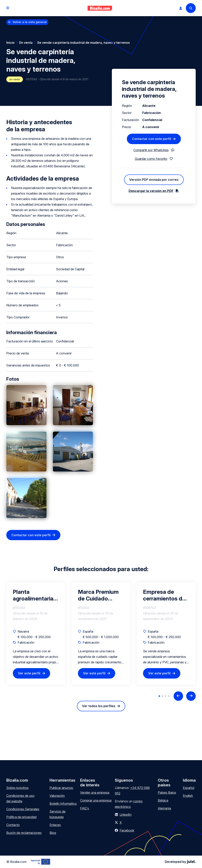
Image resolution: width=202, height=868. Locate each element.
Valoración (57, 796)
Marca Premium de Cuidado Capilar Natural (98, 595)
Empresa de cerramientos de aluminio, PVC (164, 595)
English (188, 796)
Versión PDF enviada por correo (154, 180)
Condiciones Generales (23, 809)
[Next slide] (191, 696)
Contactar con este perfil (31, 535)
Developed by (180, 862)
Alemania (164, 808)
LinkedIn (126, 815)
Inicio (10, 43)
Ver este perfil (29, 673)
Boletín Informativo (63, 804)
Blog (53, 833)
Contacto (13, 825)
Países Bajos (167, 792)
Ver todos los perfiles (99, 706)
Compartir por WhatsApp (151, 150)
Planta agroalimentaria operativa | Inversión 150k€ (33, 595)
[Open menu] (8, 8)
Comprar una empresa (96, 800)
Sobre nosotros (17, 788)
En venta (26, 43)
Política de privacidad (21, 817)
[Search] (191, 8)
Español (189, 788)
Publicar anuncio (61, 788)
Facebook (127, 830)
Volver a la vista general (30, 22)
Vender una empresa (95, 792)
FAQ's (85, 808)
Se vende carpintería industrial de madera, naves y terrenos (84, 43)
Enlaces (55, 825)
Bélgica (163, 800)
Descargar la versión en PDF (151, 191)
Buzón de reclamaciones (24, 833)
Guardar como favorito (151, 159)
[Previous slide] (178, 696)
